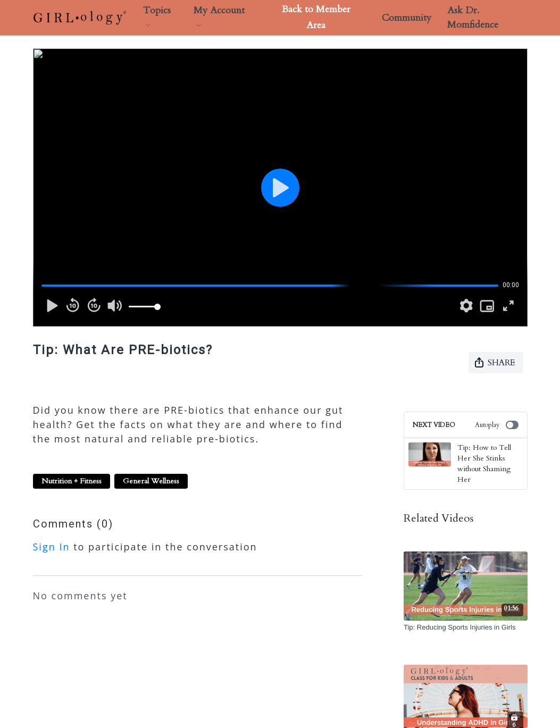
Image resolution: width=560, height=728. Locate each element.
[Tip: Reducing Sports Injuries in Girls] (466, 627)
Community (407, 18)
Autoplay (497, 425)
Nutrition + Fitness (72, 481)
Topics (157, 15)
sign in (52, 547)
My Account (219, 15)
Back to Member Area (316, 18)
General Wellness (151, 481)
